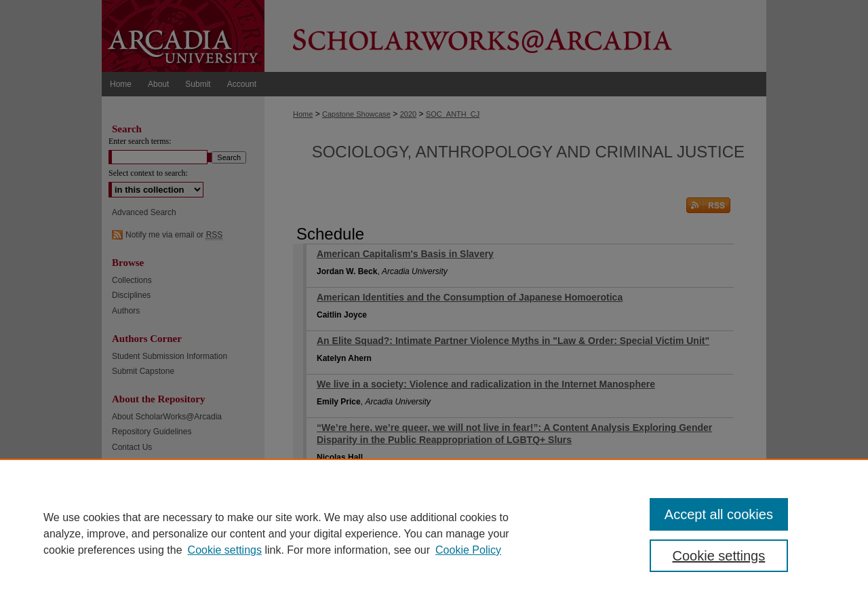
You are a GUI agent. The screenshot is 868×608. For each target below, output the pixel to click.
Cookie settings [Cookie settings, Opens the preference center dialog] (719, 556)
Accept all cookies (719, 514)
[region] (434, 533)
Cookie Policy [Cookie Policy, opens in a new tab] (468, 550)
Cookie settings (225, 550)
